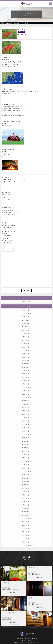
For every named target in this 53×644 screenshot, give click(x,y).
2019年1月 (26, 550)
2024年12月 (26, 325)
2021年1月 (26, 480)
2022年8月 (26, 419)
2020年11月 (26, 486)
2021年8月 (26, 460)
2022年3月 (26, 436)
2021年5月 (26, 466)
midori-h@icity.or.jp (8, 249)
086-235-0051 (7, 592)
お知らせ (26, 307)
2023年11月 (26, 369)
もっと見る (39, 582)
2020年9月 (26, 493)
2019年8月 (26, 527)
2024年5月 (26, 349)
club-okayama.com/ (8, 251)
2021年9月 (26, 456)
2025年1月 (26, 322)
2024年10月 (26, 332)
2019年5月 (26, 537)
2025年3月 (26, 315)
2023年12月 (26, 365)
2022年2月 (26, 439)
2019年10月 (26, 520)
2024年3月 (26, 355)
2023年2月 (26, 399)
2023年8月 (26, 379)
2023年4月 (26, 392)
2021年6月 (26, 463)
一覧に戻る (27, 290)
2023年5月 (26, 389)
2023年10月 (26, 372)
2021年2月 (26, 476)
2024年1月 (26, 362)
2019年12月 (26, 513)
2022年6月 (26, 426)
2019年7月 (26, 530)
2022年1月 (26, 443)
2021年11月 (26, 449)
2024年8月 (26, 339)
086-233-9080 (7, 622)
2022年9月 (26, 416)
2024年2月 (26, 359)
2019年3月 (26, 544)
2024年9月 (26, 335)
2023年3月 (26, 396)
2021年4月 (26, 470)
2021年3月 (26, 473)
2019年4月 (26, 540)
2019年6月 (26, 534)
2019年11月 (26, 517)
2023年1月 (26, 402)
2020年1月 (26, 510)
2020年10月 (26, 490)
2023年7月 (26, 382)
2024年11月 (26, 328)
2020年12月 (26, 483)
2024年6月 (26, 345)
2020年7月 (26, 500)
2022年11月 (26, 409)
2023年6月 (26, 386)
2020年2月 (26, 507)
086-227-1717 (32, 607)
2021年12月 (26, 446)
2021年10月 (26, 453)
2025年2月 (26, 318)
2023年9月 (26, 375)
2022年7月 (26, 423)
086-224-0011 (32, 577)
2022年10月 (26, 413)
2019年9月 (26, 523)
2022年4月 (26, 433)
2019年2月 (26, 547)
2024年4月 (26, 352)
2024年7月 (26, 342)
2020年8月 (26, 496)
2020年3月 (26, 503)
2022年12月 (26, 406)
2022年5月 (26, 429)
